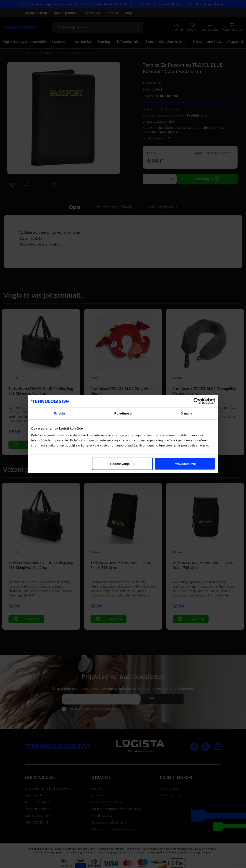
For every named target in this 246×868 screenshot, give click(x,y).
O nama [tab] (187, 413)
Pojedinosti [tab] (123, 413)
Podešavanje (122, 464)
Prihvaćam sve (185, 464)
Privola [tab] (60, 413)
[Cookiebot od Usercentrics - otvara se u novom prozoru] (197, 401)
